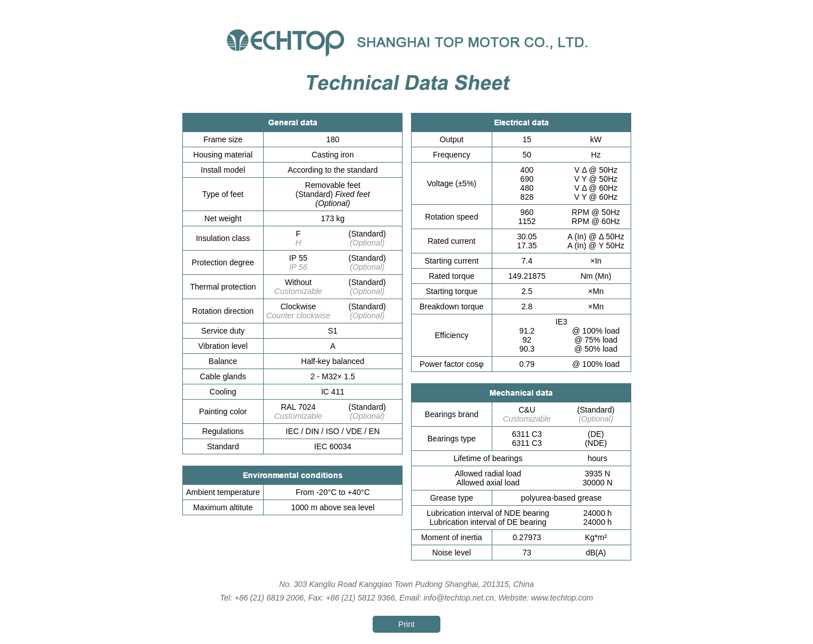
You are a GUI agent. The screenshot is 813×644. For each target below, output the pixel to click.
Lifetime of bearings (488, 458)
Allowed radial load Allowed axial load (488, 478)
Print (407, 624)
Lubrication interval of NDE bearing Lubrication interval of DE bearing (488, 518)
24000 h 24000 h (598, 518)
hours (598, 458)
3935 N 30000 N (598, 478)
